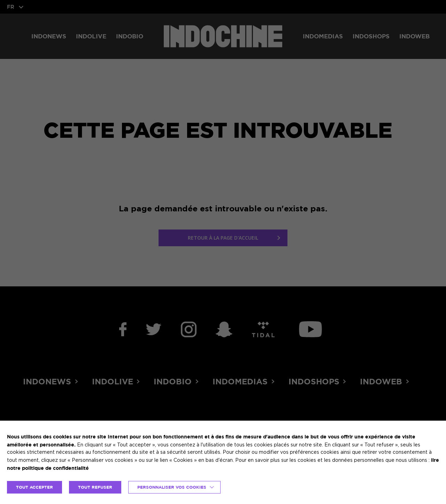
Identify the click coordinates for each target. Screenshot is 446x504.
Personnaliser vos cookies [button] (172, 487)
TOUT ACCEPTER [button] (34, 487)
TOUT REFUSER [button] (95, 487)
